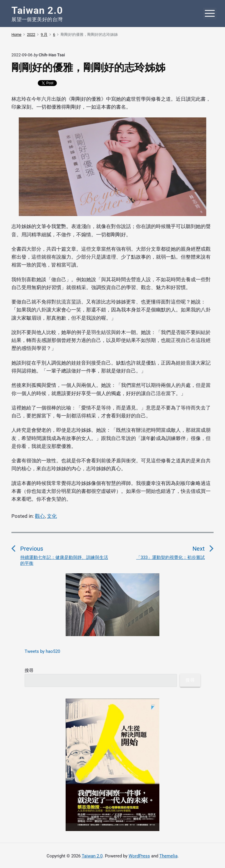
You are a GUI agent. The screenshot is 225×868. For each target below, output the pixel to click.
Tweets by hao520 (42, 651)
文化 (52, 516)
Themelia (168, 856)
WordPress (139, 856)
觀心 (40, 516)
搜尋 (29, 670)
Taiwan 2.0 (92, 856)
